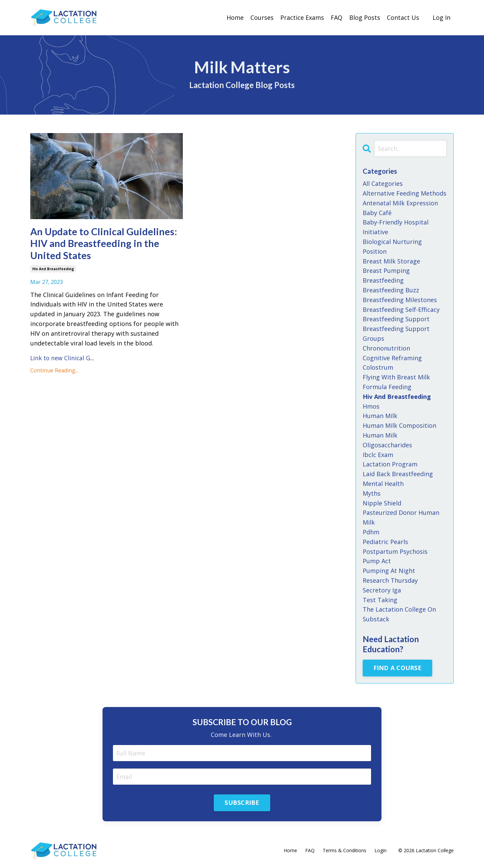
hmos (371, 406)
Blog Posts (365, 17)
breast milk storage (391, 261)
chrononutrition (386, 348)
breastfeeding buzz (391, 290)
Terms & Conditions (345, 850)
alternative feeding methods (405, 193)
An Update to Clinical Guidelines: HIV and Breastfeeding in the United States (106, 244)
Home (235, 17)
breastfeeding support (396, 319)
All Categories (383, 183)
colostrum (378, 367)
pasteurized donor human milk (401, 517)
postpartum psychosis (395, 551)
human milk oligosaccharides (387, 440)
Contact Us (403, 17)
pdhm (371, 532)
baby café (377, 212)
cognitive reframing (392, 358)
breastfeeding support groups (396, 333)
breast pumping (386, 271)
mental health (383, 483)
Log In (441, 17)
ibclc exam (378, 454)
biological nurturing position (392, 246)
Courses (262, 17)
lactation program (390, 464)
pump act (377, 561)
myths (372, 493)
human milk (380, 415)
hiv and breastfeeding (53, 270)
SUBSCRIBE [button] (242, 802)
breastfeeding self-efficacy (401, 309)
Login (380, 850)
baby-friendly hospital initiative (396, 227)
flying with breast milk (396, 377)
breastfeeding (383, 280)
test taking (380, 600)
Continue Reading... (54, 372)
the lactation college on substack (399, 614)
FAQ (337, 17)
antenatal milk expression (400, 203)
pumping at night (389, 570)
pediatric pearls (385, 541)
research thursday (390, 580)
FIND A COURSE (397, 667)
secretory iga (382, 590)
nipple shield (382, 503)
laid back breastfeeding (398, 473)
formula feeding (387, 386)
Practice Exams (302, 17)
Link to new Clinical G (61, 359)
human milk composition (399, 425)
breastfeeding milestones (400, 299)
